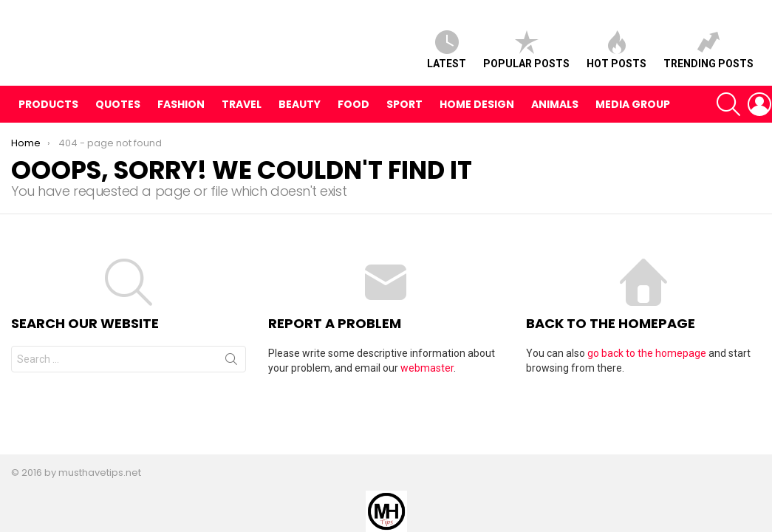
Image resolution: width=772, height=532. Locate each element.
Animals (555, 115)
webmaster (427, 378)
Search (231, 372)
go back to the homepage (647, 364)
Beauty (300, 115)
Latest (447, 55)
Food (353, 115)
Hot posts (616, 55)
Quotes (118, 115)
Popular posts (526, 55)
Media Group (633, 115)
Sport (404, 115)
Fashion (181, 115)
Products (48, 115)
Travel (242, 115)
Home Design (477, 115)
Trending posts (708, 55)
